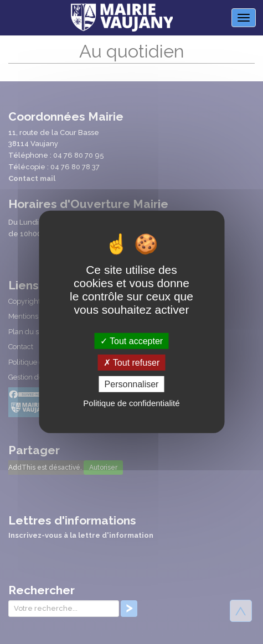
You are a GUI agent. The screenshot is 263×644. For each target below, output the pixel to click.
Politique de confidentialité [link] (131, 403)
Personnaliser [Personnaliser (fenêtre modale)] (132, 384)
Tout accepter (131, 341)
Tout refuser (132, 363)
